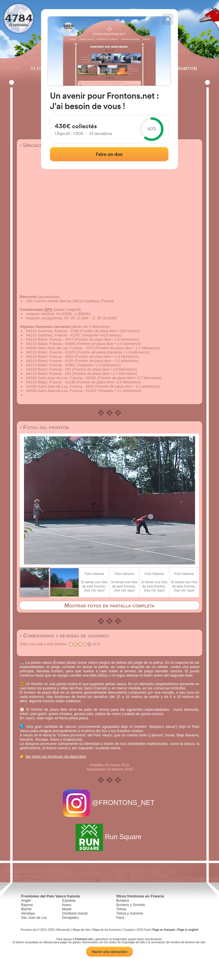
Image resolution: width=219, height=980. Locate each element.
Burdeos (123, 901)
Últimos (41, 68)
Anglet (26, 901)
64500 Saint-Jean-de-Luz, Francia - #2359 (61, 378)
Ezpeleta (69, 901)
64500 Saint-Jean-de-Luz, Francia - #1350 (61, 391)
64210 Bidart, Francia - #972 (50, 339)
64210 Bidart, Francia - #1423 (51, 352)
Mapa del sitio (82, 930)
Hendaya (28, 913)
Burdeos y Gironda (131, 905)
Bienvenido (63, 930)
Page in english (188, 930)
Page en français (164, 930)
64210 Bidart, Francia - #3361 (51, 365)
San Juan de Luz (34, 918)
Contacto (129, 930)
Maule (67, 909)
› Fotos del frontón (44, 427)
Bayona (27, 905)
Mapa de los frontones (107, 930)
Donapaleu (70, 918)
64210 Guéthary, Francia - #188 (52, 331)
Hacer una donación (109, 952)
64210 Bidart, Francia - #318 (50, 361)
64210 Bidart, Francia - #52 (49, 369)
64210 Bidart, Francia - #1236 (51, 382)
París (120, 918)
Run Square (109, 837)
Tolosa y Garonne (130, 913)
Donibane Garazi (75, 913)
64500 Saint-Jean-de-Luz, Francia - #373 (60, 348)
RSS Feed (143, 930)
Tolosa (121, 909)
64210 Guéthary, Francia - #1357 (53, 335)
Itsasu (67, 905)
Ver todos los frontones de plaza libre (56, 756)
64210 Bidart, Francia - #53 (49, 374)
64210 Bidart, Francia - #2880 (51, 344)
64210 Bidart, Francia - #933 (50, 357)
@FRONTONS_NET (110, 803)
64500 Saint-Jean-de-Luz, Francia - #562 (60, 386)
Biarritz (26, 909)
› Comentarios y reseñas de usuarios (64, 636)
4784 (19, 18)
